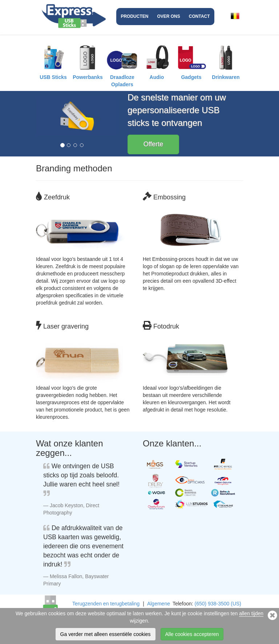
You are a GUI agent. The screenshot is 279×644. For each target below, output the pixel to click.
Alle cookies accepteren (192, 634)
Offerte (153, 144)
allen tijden (251, 613)
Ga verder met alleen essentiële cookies (106, 634)
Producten (134, 16)
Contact (199, 16)
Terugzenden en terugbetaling (106, 604)
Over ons (168, 16)
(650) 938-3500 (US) (218, 604)
